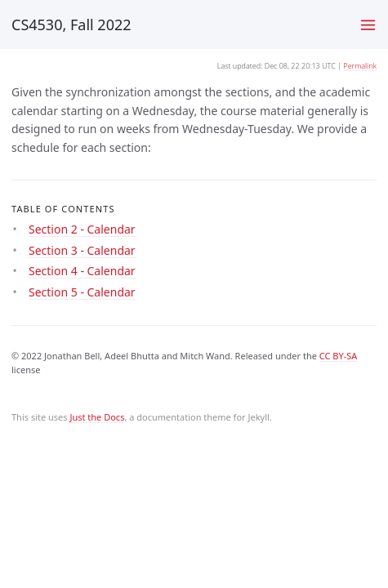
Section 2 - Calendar (82, 229)
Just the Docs (97, 417)
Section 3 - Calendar (82, 250)
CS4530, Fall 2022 (71, 24)
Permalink (360, 66)
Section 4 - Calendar (82, 271)
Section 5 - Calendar (82, 292)
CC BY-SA (339, 356)
